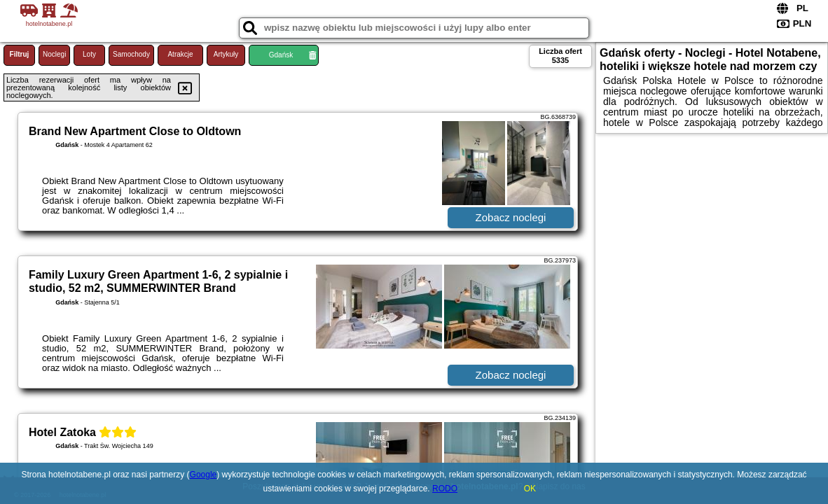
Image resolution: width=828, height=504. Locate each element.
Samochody (131, 54)
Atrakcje (180, 54)
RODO (445, 489)
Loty (89, 54)
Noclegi (54, 54)
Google (203, 475)
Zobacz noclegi (511, 217)
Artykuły (226, 54)
